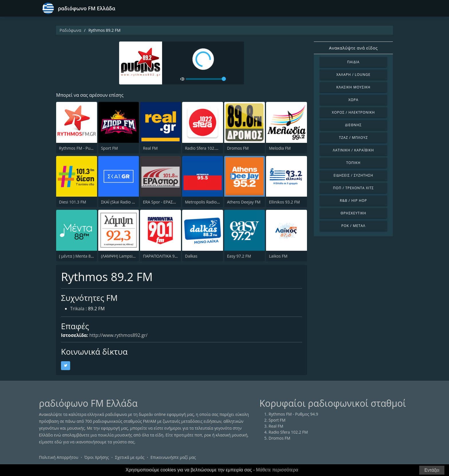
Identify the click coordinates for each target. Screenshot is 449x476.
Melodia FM (280, 148)
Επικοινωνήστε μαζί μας (173, 457)
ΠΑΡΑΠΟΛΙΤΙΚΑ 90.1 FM (165, 256)
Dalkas (191, 256)
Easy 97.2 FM (239, 256)
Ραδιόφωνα (70, 30)
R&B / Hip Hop (354, 201)
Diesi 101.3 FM (73, 202)
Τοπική (353, 163)
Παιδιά (353, 62)
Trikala (77, 309)
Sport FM (110, 148)
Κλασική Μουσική (353, 87)
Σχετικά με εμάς (130, 457)
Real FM (150, 148)
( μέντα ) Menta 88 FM (79, 256)
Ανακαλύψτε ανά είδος (353, 48)
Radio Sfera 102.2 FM (205, 148)
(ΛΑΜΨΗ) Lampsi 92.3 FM (125, 256)
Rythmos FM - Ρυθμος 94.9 (84, 148)
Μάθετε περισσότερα (277, 470)
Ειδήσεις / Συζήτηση (354, 175)
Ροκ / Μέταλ (353, 226)
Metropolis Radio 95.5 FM (209, 202)
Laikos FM (278, 256)
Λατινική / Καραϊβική (353, 150)
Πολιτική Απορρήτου (59, 457)
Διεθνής (353, 125)
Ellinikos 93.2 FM (284, 202)
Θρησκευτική (353, 213)
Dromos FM (238, 148)
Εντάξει (432, 470)
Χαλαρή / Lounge (353, 75)
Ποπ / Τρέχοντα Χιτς (353, 188)
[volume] (206, 79)
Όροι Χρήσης (97, 457)
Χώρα (354, 100)
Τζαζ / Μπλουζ (354, 138)
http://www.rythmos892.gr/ (118, 335)
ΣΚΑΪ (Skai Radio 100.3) (122, 202)
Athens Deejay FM (244, 202)
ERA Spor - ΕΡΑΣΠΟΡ (162, 202)
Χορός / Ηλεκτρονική (353, 112)
